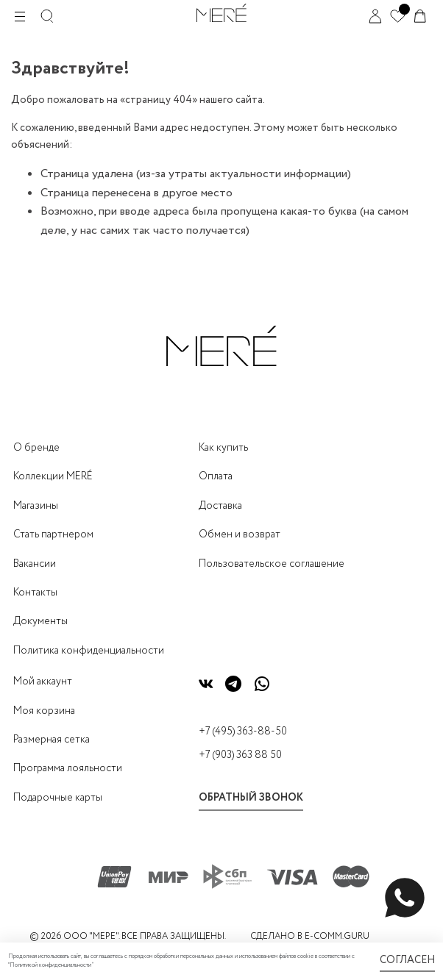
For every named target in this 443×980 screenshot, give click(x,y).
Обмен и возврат (240, 534)
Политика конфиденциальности (89, 651)
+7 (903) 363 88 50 (240, 755)
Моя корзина (44, 711)
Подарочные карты (58, 798)
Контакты (35, 593)
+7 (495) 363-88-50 (243, 732)
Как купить (223, 448)
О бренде (36, 448)
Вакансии (35, 564)
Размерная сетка (52, 740)
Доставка (220, 506)
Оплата (216, 476)
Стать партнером (53, 534)
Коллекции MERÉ (53, 476)
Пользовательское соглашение (272, 564)
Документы (40, 621)
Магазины (36, 506)
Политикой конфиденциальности (50, 965)
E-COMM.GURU (337, 936)
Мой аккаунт (43, 682)
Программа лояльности (68, 768)
